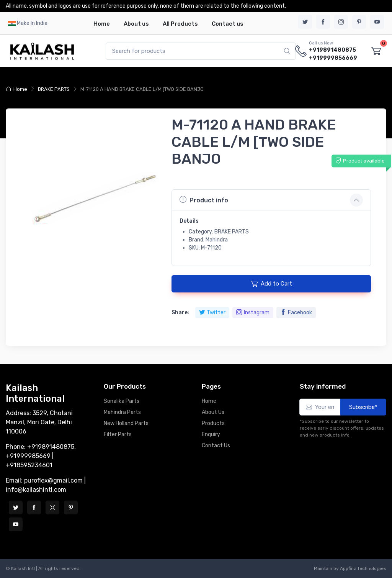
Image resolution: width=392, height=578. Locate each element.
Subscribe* (363, 407)
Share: (180, 313)
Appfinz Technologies (363, 568)
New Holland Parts (126, 423)
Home (102, 24)
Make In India (32, 23)
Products (213, 423)
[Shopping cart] (376, 51)
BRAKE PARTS (54, 89)
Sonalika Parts (122, 401)
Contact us (228, 24)
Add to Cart (271, 284)
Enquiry (211, 434)
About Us (213, 412)
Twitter (212, 313)
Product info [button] (204, 200)
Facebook (296, 313)
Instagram (253, 313)
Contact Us (216, 446)
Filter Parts (118, 434)
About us (136, 24)
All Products (180, 24)
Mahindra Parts (122, 412)
